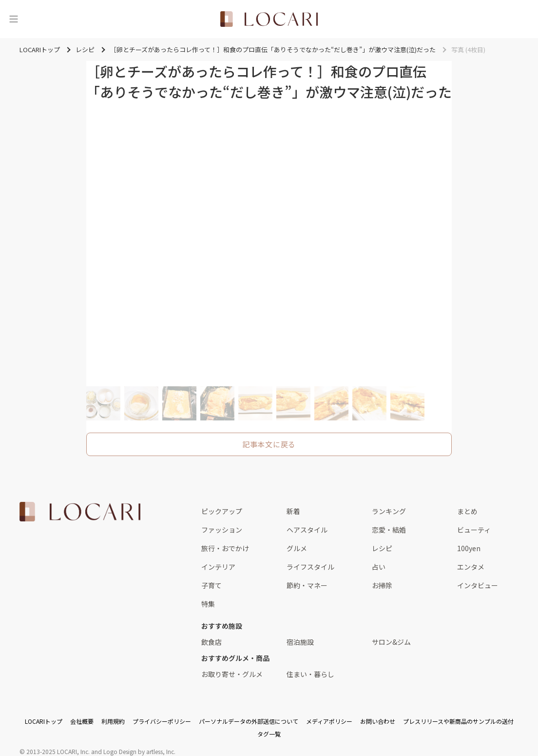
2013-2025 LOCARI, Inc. (58, 751)
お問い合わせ (378, 721)
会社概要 (82, 721)
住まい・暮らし (310, 674)
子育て (211, 585)
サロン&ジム (391, 642)
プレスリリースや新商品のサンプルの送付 (458, 721)
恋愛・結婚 (389, 530)
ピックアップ (222, 511)
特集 (208, 604)
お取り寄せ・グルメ (232, 674)
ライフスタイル (310, 567)
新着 (293, 511)
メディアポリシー (329, 721)
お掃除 (382, 585)
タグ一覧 (269, 734)
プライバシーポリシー (162, 721)
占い (379, 567)
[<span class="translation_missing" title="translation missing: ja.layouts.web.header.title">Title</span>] (269, 19)
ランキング (389, 511)
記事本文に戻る (269, 444)
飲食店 (211, 642)
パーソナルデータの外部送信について (249, 721)
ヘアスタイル (307, 530)
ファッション (222, 530)
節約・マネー (307, 585)
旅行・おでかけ (225, 548)
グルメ (297, 548)
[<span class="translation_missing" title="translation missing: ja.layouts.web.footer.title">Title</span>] (80, 512)
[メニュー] (14, 19)
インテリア (218, 567)
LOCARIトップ (44, 721)
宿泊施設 (300, 642)
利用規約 (113, 721)
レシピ (382, 548)
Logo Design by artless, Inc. (139, 751)
